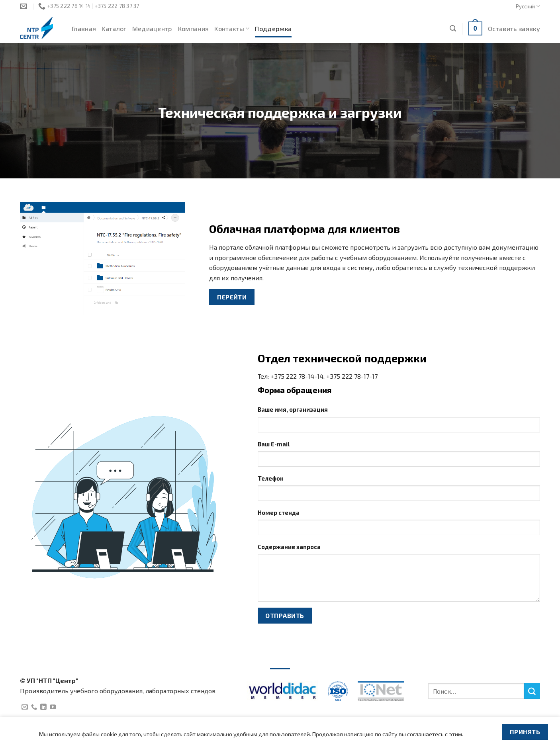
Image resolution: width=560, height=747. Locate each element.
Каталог (114, 28)
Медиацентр (152, 28)
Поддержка (273, 28)
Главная (84, 28)
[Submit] (532, 691)
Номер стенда (279, 512)
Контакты (232, 29)
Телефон (271, 478)
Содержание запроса (289, 547)
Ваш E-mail (274, 444)
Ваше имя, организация (293, 409)
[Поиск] (453, 28)
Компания (194, 28)
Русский (528, 6)
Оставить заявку (514, 28)
